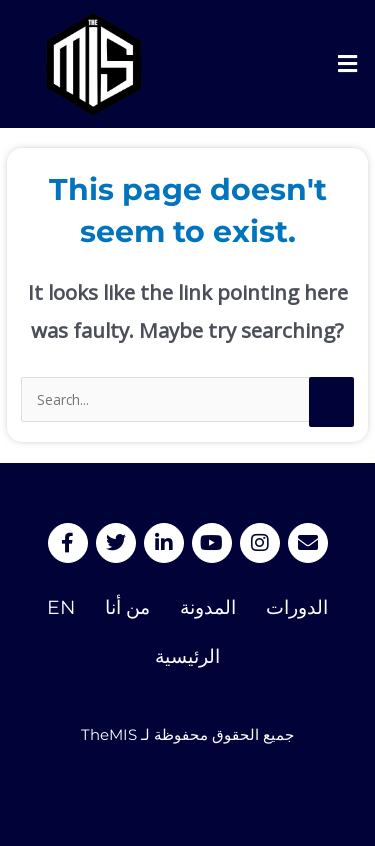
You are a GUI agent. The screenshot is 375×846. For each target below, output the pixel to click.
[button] (348, 64)
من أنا (127, 607)
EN (61, 607)
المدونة (208, 607)
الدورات (297, 607)
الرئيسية (187, 656)
